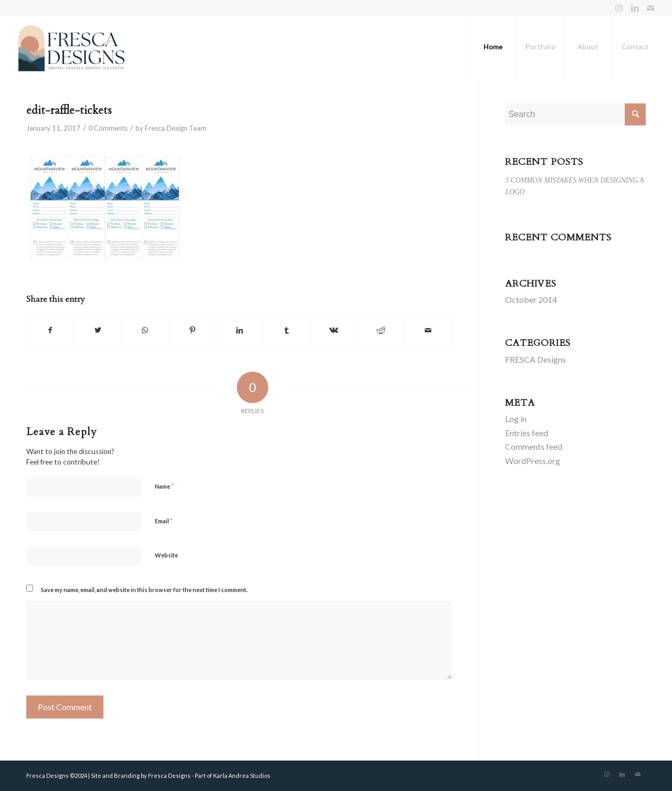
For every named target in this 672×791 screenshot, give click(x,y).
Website (166, 555)
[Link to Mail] (650, 8)
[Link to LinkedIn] (634, 8)
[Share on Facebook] (50, 330)
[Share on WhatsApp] (145, 330)
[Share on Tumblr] (287, 330)
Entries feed (527, 433)
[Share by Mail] (428, 330)
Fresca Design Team (176, 128)
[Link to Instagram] (619, 8)
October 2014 (531, 299)
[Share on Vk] (334, 330)
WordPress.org (533, 461)
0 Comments (108, 128)
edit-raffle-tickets (69, 110)
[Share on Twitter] (98, 330)
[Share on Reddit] (381, 330)
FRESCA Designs (535, 359)
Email (164, 521)
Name (164, 486)
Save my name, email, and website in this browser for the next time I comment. (144, 590)
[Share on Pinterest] (192, 330)
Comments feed (534, 446)
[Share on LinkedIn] (240, 330)
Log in (516, 419)
